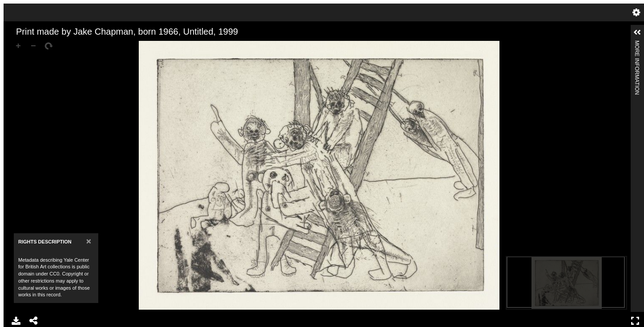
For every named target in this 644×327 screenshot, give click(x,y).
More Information (637, 44)
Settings (636, 12)
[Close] (89, 241)
